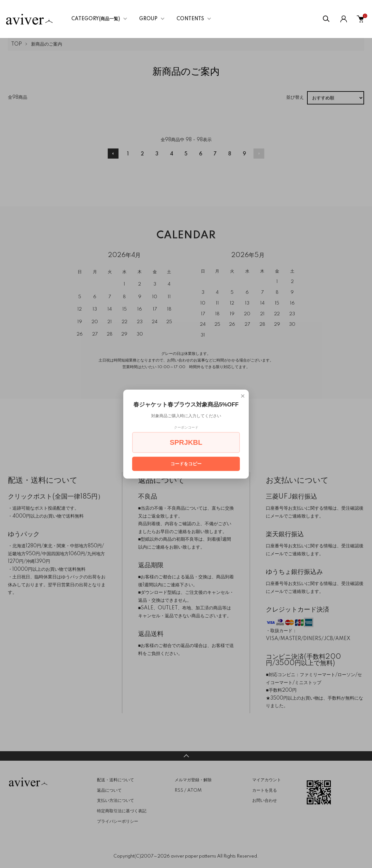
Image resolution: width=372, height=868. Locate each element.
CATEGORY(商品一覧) (96, 19)
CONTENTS (190, 19)
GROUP (148, 19)
